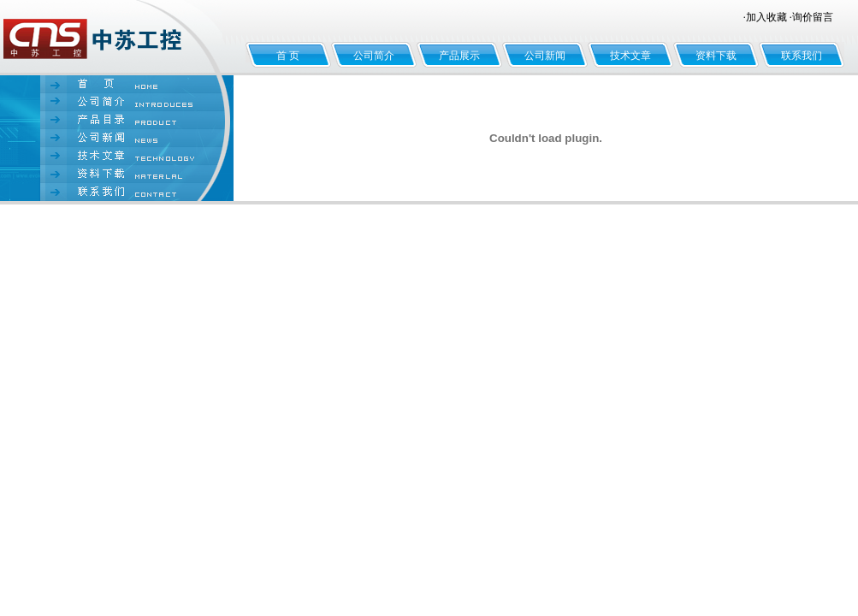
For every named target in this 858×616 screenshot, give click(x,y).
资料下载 (716, 56)
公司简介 (374, 56)
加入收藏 (766, 17)
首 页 (288, 56)
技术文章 (630, 56)
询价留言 (813, 17)
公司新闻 (545, 56)
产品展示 (459, 56)
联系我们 (802, 56)
